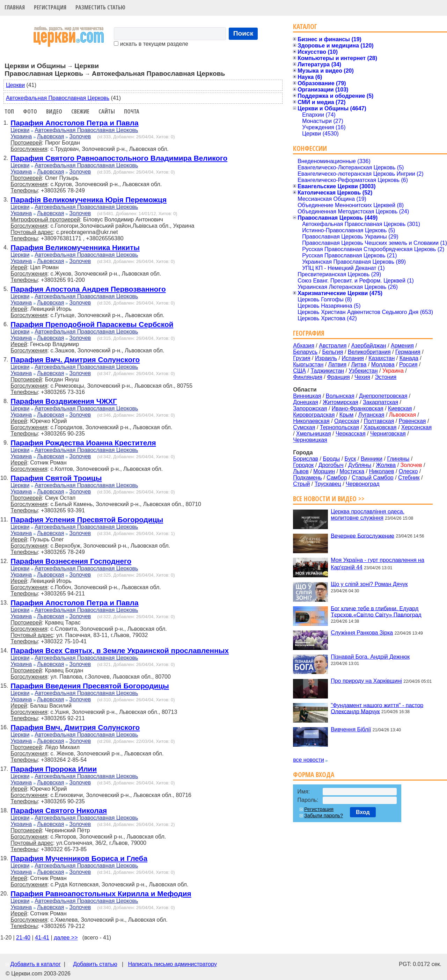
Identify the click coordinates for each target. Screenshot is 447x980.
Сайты (107, 111)
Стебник (409, 478)
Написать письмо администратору (172, 964)
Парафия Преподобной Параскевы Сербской (92, 324)
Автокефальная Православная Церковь (58, 98)
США (299, 371)
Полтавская (379, 421)
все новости (309, 760)
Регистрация (50, 7)
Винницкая (307, 396)
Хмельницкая (314, 434)
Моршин (324, 471)
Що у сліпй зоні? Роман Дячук (369, 584)
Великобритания (369, 352)
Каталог (305, 26)
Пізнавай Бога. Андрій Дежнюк (370, 657)
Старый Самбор (373, 478)
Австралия (333, 346)
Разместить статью (100, 7)
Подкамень (307, 478)
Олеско (408, 471)
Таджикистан (327, 371)
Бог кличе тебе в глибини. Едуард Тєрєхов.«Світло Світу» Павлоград (376, 611)
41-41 (42, 938)
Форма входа (314, 774)
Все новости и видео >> (329, 499)
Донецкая (306, 402)
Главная (15, 7)
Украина (21, 136)
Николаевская (311, 421)
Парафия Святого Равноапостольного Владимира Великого (119, 158)
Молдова (383, 364)
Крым (347, 415)
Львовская (50, 136)
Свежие (80, 111)
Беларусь (305, 352)
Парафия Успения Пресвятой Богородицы (87, 520)
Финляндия (308, 377)
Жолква (386, 465)
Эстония (386, 377)
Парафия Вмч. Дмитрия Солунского (75, 360)
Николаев (382, 471)
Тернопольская (339, 427)
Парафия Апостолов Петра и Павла (74, 123)
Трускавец (328, 484)
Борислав (306, 459)
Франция (338, 377)
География (309, 333)
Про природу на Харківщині (366, 681)
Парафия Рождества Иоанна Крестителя (83, 443)
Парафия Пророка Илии (54, 769)
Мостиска (352, 471)
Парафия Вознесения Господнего (71, 561)
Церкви (15, 85)
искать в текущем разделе (151, 44)
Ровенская (412, 421)
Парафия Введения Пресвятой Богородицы (90, 686)
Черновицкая (310, 440)
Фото (30, 111)
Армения (402, 346)
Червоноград (362, 484)
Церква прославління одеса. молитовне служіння (368, 515)
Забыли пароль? (324, 816)
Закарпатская (380, 402)
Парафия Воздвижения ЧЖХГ (64, 401)
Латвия (337, 364)
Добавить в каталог (35, 964)
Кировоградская (314, 415)
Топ (9, 111)
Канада (409, 358)
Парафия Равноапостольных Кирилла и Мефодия (101, 894)
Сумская (304, 427)
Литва (359, 364)
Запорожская (310, 408)
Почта (132, 111)
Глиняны (398, 459)
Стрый (301, 484)
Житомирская (340, 402)
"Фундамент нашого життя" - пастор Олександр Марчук (377, 708)
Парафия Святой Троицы (56, 478)
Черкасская (351, 434)
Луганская (371, 415)
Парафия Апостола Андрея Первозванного (88, 289)
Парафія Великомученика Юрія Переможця (89, 200)
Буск (350, 459)
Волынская (340, 396)
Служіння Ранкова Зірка (362, 633)
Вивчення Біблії (351, 729)
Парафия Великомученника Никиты (75, 247)
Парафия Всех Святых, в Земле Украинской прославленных (120, 650)
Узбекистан (363, 371)
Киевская (400, 408)
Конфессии (310, 148)
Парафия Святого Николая (59, 810)
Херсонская (416, 427)
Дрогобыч (331, 465)
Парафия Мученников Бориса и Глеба (79, 858)
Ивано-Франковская (358, 408)
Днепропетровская (383, 396)
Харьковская (380, 427)
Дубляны (360, 465)
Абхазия (304, 346)
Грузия (302, 358)
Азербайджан (369, 346)
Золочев (80, 136)
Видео (54, 111)
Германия (408, 352)
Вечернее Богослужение (362, 536)
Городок (303, 465)
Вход (363, 812)
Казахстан (382, 358)
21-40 (23, 938)
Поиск (243, 33)
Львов (301, 471)
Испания (353, 358)
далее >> (66, 938)
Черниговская (388, 434)
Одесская (347, 421)
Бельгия (332, 352)
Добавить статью (95, 964)
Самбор (337, 478)
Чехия (362, 377)
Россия (408, 364)
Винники (372, 459)
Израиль (326, 358)
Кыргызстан (308, 364)
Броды (331, 459)
